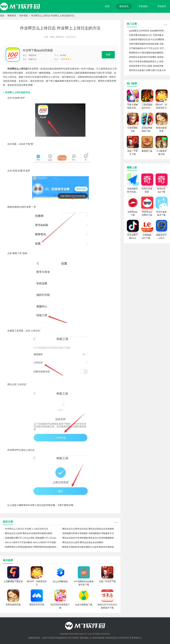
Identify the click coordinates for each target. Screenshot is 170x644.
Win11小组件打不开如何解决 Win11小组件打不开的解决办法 (33, 542)
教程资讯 (124, 6)
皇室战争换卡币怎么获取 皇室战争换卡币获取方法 (148, 66)
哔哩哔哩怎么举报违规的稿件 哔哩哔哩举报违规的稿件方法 (33, 547)
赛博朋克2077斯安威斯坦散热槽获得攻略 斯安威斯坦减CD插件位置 (148, 53)
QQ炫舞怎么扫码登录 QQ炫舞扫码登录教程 (148, 31)
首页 (107, 6)
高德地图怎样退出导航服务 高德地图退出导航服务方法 (88, 533)
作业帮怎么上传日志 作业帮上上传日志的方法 (26, 529)
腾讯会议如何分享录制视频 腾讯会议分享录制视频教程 (88, 538)
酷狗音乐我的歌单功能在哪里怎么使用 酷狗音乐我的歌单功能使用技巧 (90, 547)
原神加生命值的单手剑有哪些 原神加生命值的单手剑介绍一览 (148, 57)
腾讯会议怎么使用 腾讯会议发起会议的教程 (83, 542)
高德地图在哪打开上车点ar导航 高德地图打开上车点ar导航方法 (33, 538)
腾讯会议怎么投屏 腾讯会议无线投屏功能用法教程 (29, 533)
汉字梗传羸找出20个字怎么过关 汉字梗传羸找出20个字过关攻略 (148, 48)
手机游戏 (143, 6)
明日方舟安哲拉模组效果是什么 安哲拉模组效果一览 (148, 61)
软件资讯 (24, 16)
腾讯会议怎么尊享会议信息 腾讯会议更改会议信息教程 (88, 529)
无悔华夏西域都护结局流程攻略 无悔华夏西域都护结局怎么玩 (148, 44)
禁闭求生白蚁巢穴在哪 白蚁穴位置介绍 (147, 70)
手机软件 (162, 6)
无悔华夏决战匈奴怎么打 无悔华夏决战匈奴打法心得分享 (148, 35)
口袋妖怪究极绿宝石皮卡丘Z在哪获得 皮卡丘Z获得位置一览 (148, 39)
